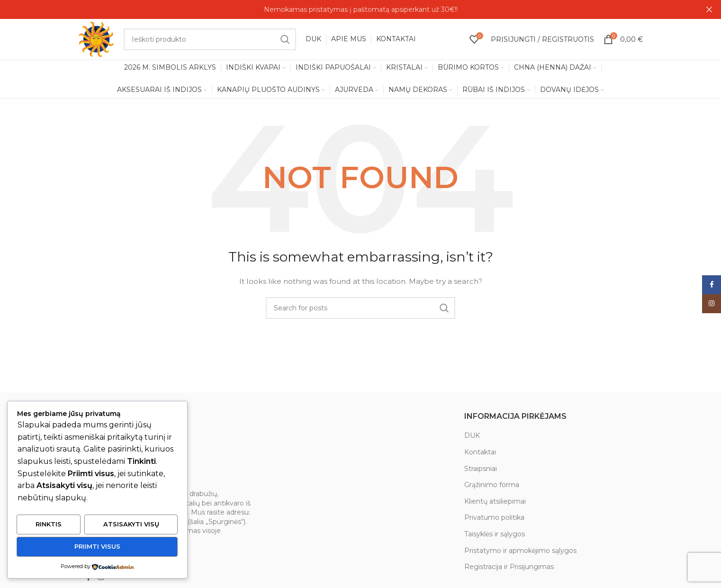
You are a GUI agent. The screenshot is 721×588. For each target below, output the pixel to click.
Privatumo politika (494, 520)
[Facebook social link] (89, 579)
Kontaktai (480, 454)
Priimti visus (97, 547)
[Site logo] (97, 40)
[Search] (211, 40)
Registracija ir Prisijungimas (509, 569)
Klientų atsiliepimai (495, 503)
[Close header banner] (709, 9)
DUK (472, 438)
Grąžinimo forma (492, 487)
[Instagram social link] (101, 579)
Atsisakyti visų (131, 525)
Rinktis (49, 525)
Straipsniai (481, 470)
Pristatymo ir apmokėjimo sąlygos (520, 552)
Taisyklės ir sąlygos (495, 536)
